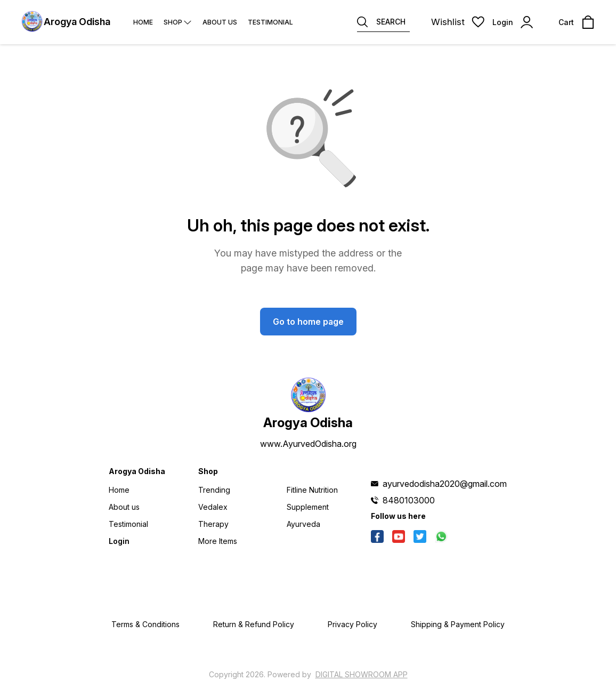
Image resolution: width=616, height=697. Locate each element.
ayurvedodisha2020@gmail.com (445, 484)
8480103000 (409, 500)
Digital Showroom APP (362, 674)
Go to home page (308, 322)
